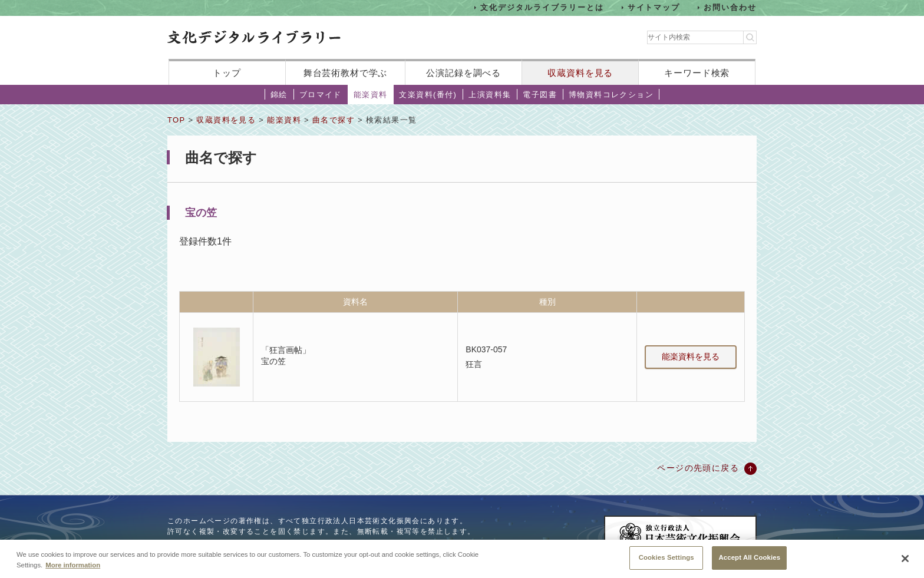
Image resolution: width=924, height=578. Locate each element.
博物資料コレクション (611, 95)
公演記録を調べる (463, 73)
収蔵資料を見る (580, 73)
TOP (176, 120)
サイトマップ (654, 7)
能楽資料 (371, 95)
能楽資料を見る (691, 356)
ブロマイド (321, 95)
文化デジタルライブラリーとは (542, 7)
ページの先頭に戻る (698, 468)
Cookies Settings (666, 559)
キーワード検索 (697, 73)
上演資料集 (490, 95)
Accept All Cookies (749, 559)
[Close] (905, 560)
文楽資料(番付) (428, 95)
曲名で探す (334, 120)
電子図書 (540, 95)
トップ (227, 73)
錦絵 (279, 95)
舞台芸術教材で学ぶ (346, 73)
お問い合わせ (730, 7)
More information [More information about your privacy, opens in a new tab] (73, 566)
